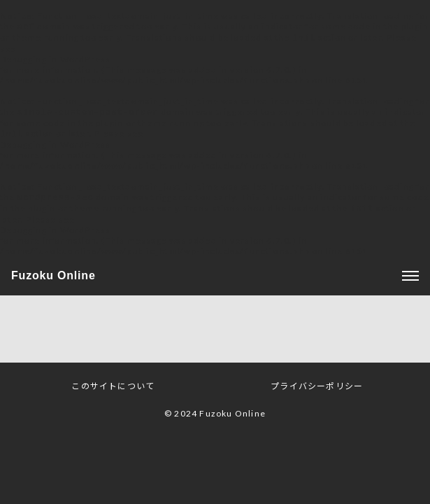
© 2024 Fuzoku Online (215, 418)
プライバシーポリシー (317, 390)
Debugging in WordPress (55, 61)
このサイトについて (113, 390)
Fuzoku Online (53, 280)
